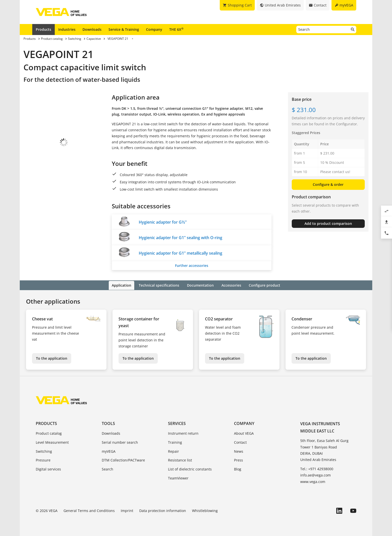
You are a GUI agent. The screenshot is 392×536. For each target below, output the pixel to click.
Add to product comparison (328, 223)
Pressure (43, 460)
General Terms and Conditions (89, 510)
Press (238, 460)
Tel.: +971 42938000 (317, 469)
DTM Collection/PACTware (123, 460)
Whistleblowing (205, 510)
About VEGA (244, 433)
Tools (108, 423)
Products (43, 29)
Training (175, 442)
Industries (67, 29)
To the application (52, 358)
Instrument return (183, 433)
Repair (173, 451)
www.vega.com (313, 481)
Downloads (92, 29)
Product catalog (49, 433)
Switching (44, 451)
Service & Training (124, 29)
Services (177, 423)
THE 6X (176, 29)
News (239, 451)
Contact (240, 442)
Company (154, 29)
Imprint (127, 510)
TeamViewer (178, 478)
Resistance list (180, 460)
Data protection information (163, 510)
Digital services (48, 469)
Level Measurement (52, 442)
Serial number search (120, 442)
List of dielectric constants (190, 469)
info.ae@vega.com (315, 475)
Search (107, 469)
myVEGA (109, 451)
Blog (238, 469)
